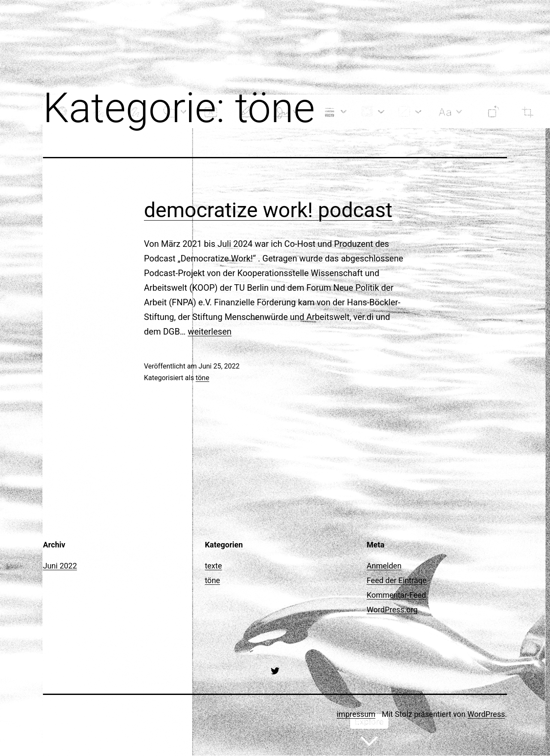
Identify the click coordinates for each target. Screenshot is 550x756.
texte (214, 566)
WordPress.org (392, 610)
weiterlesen (210, 332)
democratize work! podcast (268, 210)
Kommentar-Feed (396, 595)
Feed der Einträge (396, 580)
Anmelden (384, 566)
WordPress (486, 714)
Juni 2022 (60, 566)
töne (202, 378)
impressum (356, 714)
